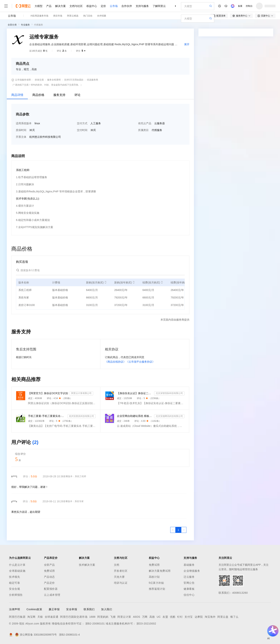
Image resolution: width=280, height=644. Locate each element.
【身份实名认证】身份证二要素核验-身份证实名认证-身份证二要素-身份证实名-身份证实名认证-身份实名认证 (135, 393)
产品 (49, 6)
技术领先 (14, 577)
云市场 (114, 6)
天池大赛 (119, 577)
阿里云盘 (223, 617)
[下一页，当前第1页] (184, 530)
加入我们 (107, 609)
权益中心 (92, 6)
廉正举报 (54, 609)
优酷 (173, 617)
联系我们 (89, 609)
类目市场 (58, 16)
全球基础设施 (17, 571)
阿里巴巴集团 (17, 617)
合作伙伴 (127, 6)
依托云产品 (145, 123)
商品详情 (17, 95)
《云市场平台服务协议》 (140, 362)
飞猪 (113, 617)
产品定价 (49, 583)
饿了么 (234, 617)
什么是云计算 (17, 565)
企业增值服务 (192, 571)
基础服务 (189, 565)
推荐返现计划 (157, 589)
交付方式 (82, 123)
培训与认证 (121, 583)
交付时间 (82, 130)
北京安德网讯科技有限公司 (169, 416)
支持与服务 (142, 6)
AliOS (137, 617)
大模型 (39, 6)
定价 (103, 6)
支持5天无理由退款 (74, 80)
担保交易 (39, 80)
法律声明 (14, 609)
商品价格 (38, 95)
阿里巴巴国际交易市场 (74, 617)
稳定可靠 (14, 583)
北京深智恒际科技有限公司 (169, 393)
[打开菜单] (6, 6)
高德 (152, 617)
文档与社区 (76, 6)
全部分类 (12, 25)
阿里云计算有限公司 (81, 393)
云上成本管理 (52, 595)
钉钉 (180, 617)
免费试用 (49, 571)
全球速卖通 (52, 617)
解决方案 (61, 6)
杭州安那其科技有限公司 (82, 416)
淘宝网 (31, 617)
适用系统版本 (24, 123)
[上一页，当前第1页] (173, 530)
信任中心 (189, 595)
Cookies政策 (34, 609)
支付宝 (189, 617)
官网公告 (189, 583)
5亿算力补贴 (156, 583)
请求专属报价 (252, 102)
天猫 (40, 617)
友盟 (165, 617)
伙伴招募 (102, 16)
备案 (240, 6)
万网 (145, 617)
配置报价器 (51, 589)
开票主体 (21, 137)
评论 (77, 95)
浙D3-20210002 (146, 624)
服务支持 (59, 95)
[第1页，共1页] (178, 530)
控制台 (249, 6)
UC (159, 617)
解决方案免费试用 (160, 571)
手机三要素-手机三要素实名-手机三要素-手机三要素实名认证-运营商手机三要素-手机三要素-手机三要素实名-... (47, 416)
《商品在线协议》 (115, 362)
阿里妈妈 (103, 617)
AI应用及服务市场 (39, 16)
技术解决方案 (87, 565)
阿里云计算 (124, 617)
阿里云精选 (73, 16)
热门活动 (88, 16)
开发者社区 (121, 571)
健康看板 (189, 589)
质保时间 (21, 130)
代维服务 (39, 25)
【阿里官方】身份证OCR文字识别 (48, 393)
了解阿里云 (159, 6)
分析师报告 (16, 595)
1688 (92, 617)
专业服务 (25, 25)
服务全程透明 (54, 80)
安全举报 (72, 609)
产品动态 (49, 577)
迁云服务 (189, 577)
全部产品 (49, 565)
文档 (117, 565)
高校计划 (154, 577)
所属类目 (143, 130)
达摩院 (199, 617)
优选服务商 (92, 80)
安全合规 (14, 589)
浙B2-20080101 (95, 624)
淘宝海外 (210, 617)
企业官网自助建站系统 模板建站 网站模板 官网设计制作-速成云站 (135, 416)
